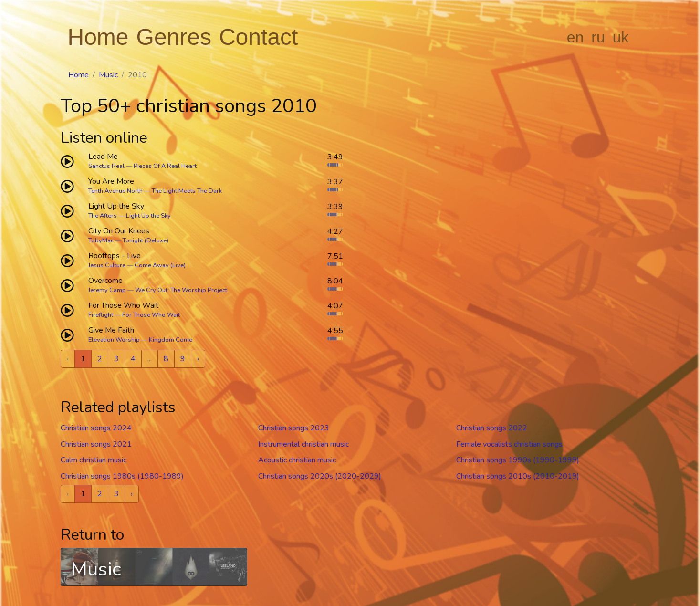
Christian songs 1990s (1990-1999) (518, 460)
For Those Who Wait (151, 315)
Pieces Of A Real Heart (165, 166)
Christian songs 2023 (294, 428)
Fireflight (101, 315)
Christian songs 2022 (492, 428)
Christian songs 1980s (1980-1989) (122, 476)
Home (98, 37)
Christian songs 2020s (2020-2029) (320, 476)
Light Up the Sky (148, 216)
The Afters (103, 216)
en (575, 37)
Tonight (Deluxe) (146, 240)
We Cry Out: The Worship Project (181, 290)
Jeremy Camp (107, 290)
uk (621, 37)
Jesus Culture (107, 265)
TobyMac (101, 240)
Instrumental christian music (303, 444)
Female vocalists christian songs (509, 444)
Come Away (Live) (160, 265)
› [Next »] (198, 359)
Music (108, 75)
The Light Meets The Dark (187, 191)
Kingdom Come (171, 340)
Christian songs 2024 (96, 428)
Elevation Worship (114, 340)
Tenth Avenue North (115, 191)
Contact (258, 37)
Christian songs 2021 (96, 444)
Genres (174, 37)
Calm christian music (94, 460)
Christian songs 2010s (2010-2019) (518, 476)
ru (598, 37)
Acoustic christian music (297, 460)
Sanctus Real (106, 166)
